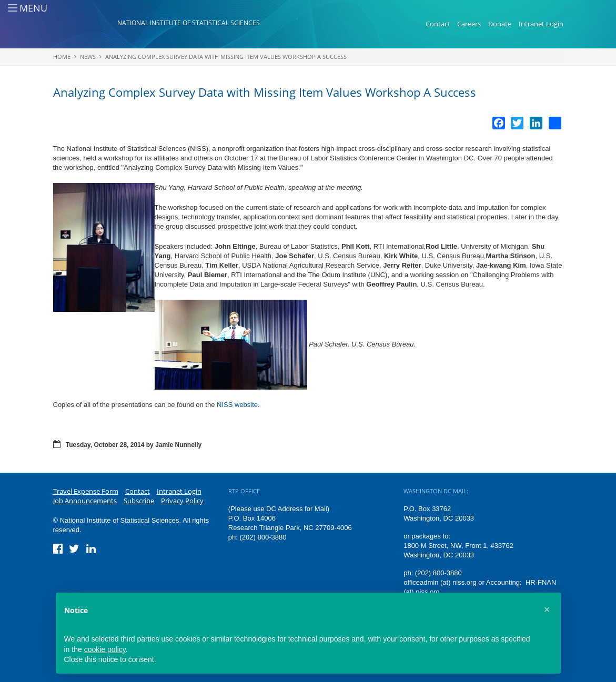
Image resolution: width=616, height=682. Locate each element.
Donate (500, 24)
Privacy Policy (182, 501)
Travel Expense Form (86, 491)
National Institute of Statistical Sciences (189, 23)
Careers (469, 24)
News (88, 57)
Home (62, 57)
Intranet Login (541, 24)
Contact (438, 24)
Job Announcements (85, 501)
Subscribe (139, 501)
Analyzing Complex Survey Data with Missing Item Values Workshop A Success (226, 57)
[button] (547, 609)
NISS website (237, 405)
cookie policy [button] (105, 649)
